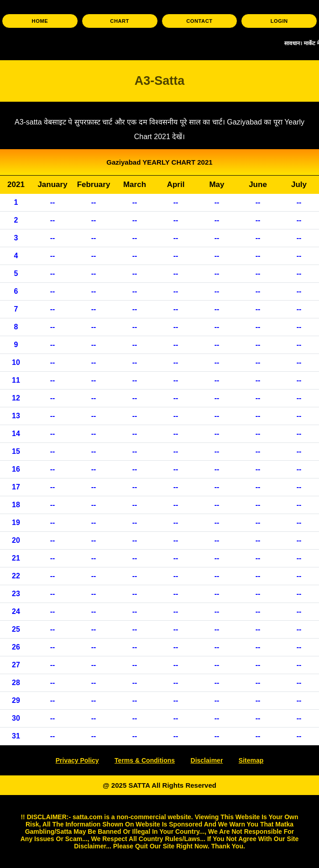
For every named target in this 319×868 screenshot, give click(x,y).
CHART (120, 21)
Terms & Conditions (145, 760)
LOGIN (279, 21)
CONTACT (199, 21)
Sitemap (251, 760)
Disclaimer (207, 760)
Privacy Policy (77, 760)
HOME (40, 21)
